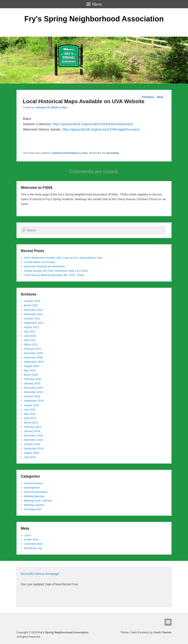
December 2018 (33, 435)
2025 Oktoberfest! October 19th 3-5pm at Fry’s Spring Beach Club (63, 258)
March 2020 (31, 375)
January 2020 (32, 383)
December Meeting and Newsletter (44, 266)
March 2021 (31, 344)
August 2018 (31, 453)
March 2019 (31, 423)
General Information (65, 153)
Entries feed (31, 539)
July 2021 (30, 331)
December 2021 (33, 310)
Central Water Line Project (39, 262)
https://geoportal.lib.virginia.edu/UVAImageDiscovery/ (101, 129)
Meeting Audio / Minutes (38, 501)
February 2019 (33, 427)
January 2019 (32, 431)
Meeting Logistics (34, 505)
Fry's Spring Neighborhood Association (94, 19)
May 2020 (30, 370)
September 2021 (34, 323)
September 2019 (34, 401)
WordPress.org (33, 548)
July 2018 (30, 457)
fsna (64, 107)
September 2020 (34, 362)
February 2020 (33, 379)
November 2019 (33, 392)
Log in (27, 535)
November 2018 (33, 440)
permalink (113, 153)
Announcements (34, 483)
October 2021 (32, 318)
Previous (147, 97)
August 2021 (31, 327)
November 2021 (33, 314)
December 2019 (33, 388)
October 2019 (32, 396)
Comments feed (33, 544)
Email (168, 622)
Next (162, 97)
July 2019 (30, 410)
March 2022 (31, 305)
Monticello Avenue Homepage (40, 574)
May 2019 (30, 414)
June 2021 (30, 336)
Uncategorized (32, 509)
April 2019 (30, 418)
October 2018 (32, 444)
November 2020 (33, 357)
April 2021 (30, 340)
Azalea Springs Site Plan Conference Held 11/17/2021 (56, 271)
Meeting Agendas (34, 496)
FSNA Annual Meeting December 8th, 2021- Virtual (54, 275)
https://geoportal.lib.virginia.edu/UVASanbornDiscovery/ (93, 124)
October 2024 (32, 301)
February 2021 (33, 349)
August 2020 (31, 366)
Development (32, 488)
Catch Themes (162, 632)
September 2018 (34, 448)
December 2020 (33, 353)
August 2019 (31, 405)
